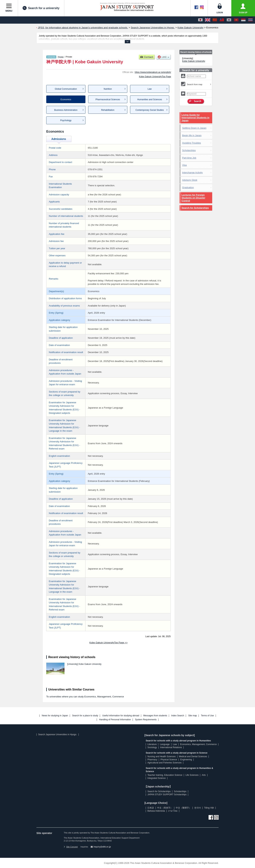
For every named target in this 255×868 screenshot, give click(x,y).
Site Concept (71, 847)
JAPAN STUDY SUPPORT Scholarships (167, 795)
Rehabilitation (108, 110)
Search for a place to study (85, 716)
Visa (184, 165)
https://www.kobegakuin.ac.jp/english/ (153, 72)
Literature (152, 744)
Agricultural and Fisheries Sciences (164, 763)
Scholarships (189, 150)
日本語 (151, 808)
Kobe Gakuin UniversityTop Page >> (109, 643)
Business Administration (66, 110)
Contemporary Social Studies (150, 110)
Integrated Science (156, 778)
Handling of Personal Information (115, 720)
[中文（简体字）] (215, 20)
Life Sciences (192, 775)
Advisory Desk (190, 180)
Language (165, 744)
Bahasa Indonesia (156, 811)
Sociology (152, 747)
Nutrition (108, 89)
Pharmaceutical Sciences (108, 99)
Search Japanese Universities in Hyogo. (57, 734)
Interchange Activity (192, 173)
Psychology (66, 120)
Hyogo (61, 57)
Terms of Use (207, 716)
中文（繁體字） (183, 808)
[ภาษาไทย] (250, 20)
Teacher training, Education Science (165, 775)
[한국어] (229, 20)
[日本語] (200, 20)
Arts (204, 775)
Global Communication (66, 89)
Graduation (188, 187)
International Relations (171, 747)
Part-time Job (189, 158)
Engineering (186, 760)
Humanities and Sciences (150, 99)
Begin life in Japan (192, 135)
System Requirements (146, 720)
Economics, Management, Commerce (198, 744)
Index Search (178, 716)
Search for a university (41, 8)
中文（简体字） (165, 808)
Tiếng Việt (209, 808)
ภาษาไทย (173, 811)
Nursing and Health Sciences (161, 756)
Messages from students (155, 716)
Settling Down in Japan (194, 128)
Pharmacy (152, 760)
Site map (192, 716)
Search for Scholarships (195, 208)
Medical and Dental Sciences (193, 756)
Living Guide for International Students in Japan (195, 118)
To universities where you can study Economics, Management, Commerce (85, 697)
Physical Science (169, 760)
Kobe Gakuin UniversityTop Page (155, 77)
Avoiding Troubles (192, 143)
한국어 (198, 808)
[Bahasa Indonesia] (243, 20)
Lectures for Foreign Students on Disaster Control (193, 198)
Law (150, 89)
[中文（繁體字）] (222, 20)
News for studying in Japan (55, 716)
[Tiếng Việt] (236, 20)
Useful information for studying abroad (121, 716)
